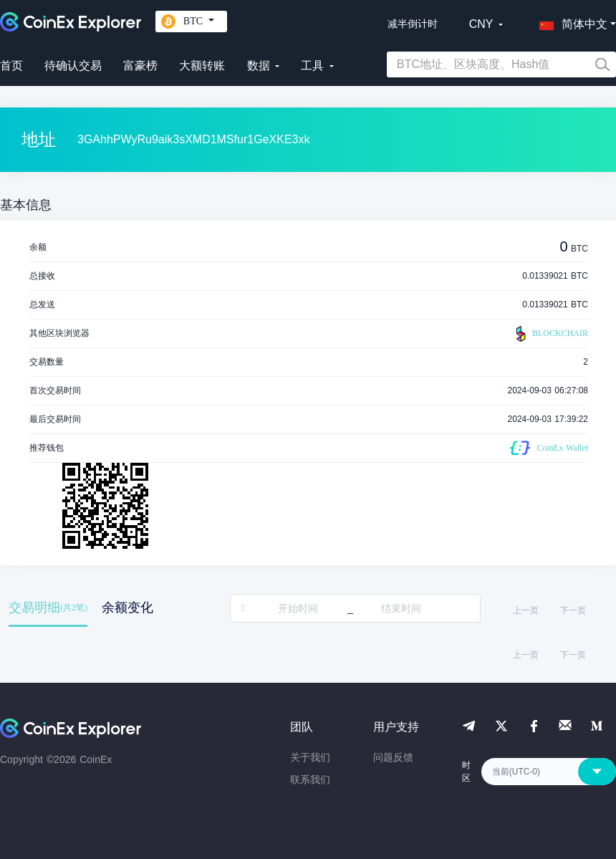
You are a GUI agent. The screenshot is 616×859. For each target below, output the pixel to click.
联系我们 (310, 779)
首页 (11, 66)
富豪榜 (140, 66)
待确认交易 (73, 66)
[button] (570, 21)
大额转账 (202, 66)
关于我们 (310, 757)
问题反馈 (393, 757)
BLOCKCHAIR (550, 334)
